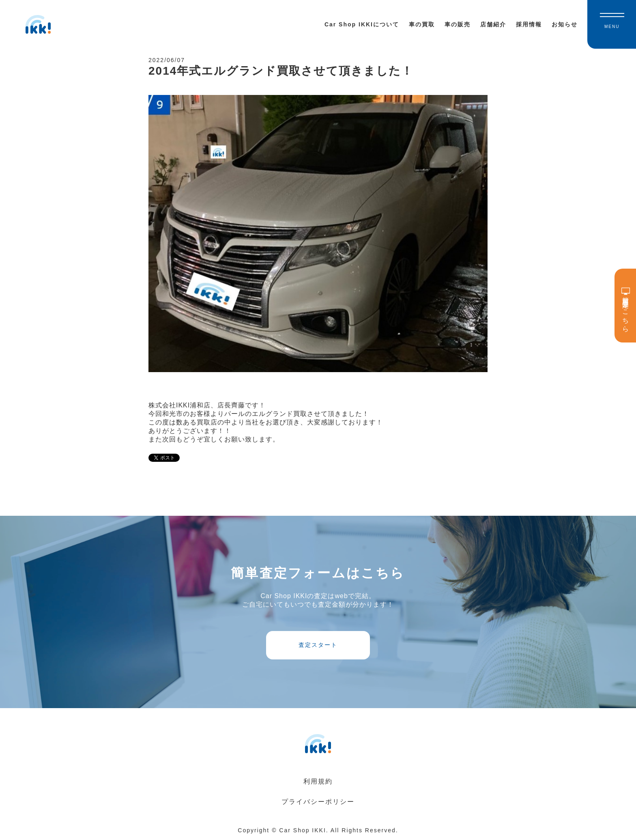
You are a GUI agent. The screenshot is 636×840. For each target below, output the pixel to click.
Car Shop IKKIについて (362, 24)
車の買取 (422, 24)
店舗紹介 (493, 24)
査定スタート (318, 645)
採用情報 (529, 24)
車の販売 (458, 24)
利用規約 (318, 781)
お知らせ (565, 24)
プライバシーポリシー (318, 802)
